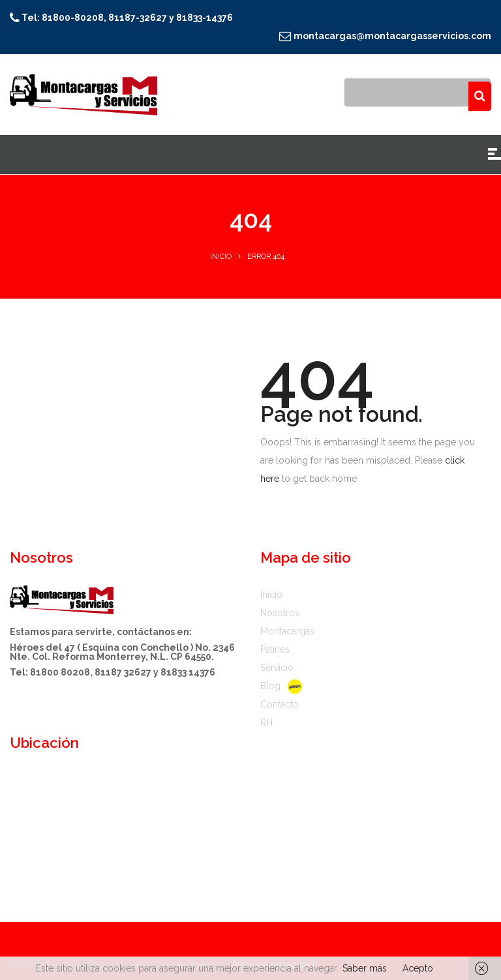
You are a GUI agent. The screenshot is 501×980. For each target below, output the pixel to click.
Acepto (418, 968)
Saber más (365, 968)
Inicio (221, 257)
